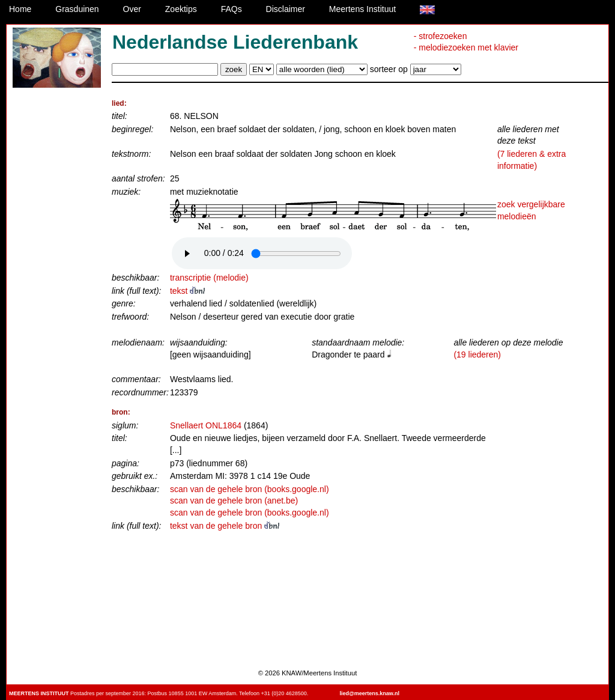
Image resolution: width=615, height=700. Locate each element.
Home (20, 9)
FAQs (232, 9)
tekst (187, 291)
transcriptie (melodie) (209, 278)
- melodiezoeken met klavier (466, 47)
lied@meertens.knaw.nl (370, 693)
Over (132, 9)
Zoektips (181, 9)
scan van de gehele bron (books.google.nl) (250, 489)
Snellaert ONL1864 (206, 425)
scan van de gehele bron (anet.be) (234, 501)
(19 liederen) (477, 355)
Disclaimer (286, 9)
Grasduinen (77, 9)
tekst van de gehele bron (225, 526)
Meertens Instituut (362, 9)
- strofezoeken (441, 36)
